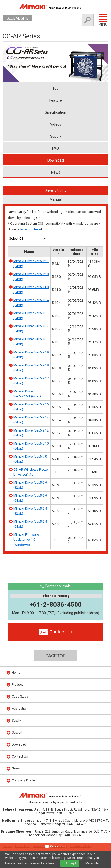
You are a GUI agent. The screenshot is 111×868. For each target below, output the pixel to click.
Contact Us (20, 756)
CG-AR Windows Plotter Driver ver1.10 (31, 472)
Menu (103, 20)
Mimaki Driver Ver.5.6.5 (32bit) (30, 511)
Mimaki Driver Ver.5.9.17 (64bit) (31, 381)
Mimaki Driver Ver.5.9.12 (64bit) (31, 433)
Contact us (55, 847)
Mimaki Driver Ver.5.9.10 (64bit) (31, 446)
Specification (55, 112)
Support (17, 732)
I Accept (70, 863)
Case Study (20, 697)
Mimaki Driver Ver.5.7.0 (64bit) (30, 459)
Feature (56, 100)
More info (92, 863)
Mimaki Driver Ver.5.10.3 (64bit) (31, 316)
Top (55, 88)
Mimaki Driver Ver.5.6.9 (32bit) (30, 485)
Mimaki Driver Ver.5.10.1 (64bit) (31, 342)
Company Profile (23, 780)
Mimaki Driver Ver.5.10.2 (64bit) (31, 329)
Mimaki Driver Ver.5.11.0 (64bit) (31, 290)
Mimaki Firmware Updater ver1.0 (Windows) (26, 540)
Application (20, 709)
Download (56, 160)
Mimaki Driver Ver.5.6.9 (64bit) (30, 498)
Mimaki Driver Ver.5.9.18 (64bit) (31, 368)
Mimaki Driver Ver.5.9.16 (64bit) (31, 407)
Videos (56, 124)
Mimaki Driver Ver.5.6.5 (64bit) (30, 524)
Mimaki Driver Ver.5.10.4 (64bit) (31, 303)
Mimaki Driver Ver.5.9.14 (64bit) (31, 420)
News (56, 172)
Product (17, 685)
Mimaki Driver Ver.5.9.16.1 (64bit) (27, 394)
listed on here (30, 229)
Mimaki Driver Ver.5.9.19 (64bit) (31, 355)
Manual (56, 199)
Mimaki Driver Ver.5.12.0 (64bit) (31, 277)
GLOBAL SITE (17, 18)
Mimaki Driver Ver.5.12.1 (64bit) (31, 264)
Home (16, 673)
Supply (56, 136)
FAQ (55, 148)
